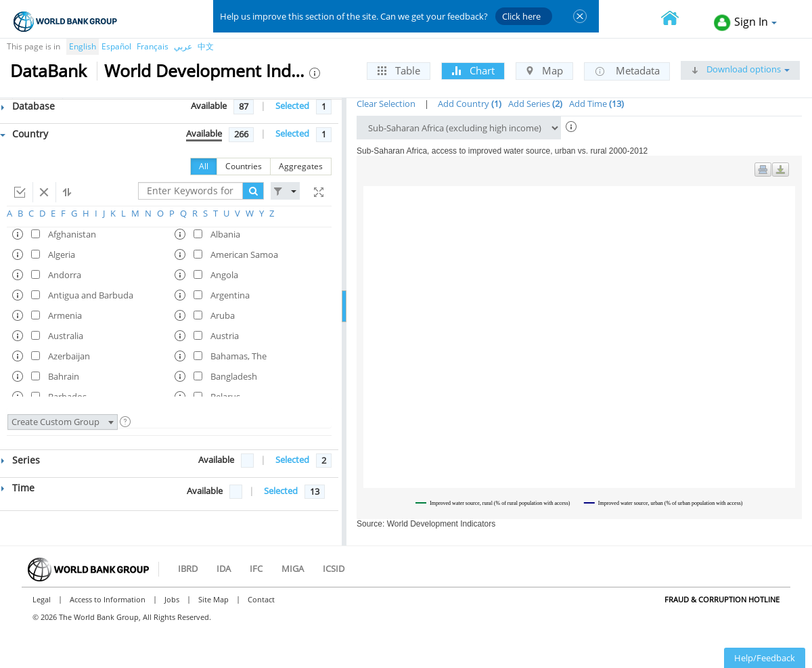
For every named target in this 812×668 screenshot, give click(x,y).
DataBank (48, 70)
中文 (206, 46)
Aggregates (301, 166)
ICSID (334, 569)
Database (28, 106)
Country (24, 134)
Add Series (535, 104)
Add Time (596, 104)
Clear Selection (386, 104)
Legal (42, 599)
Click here (521, 16)
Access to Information (108, 599)
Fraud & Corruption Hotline (722, 599)
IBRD (188, 569)
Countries (244, 166)
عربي (183, 46)
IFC (256, 569)
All (204, 166)
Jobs (172, 599)
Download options (740, 69)
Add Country (470, 104)
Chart (473, 70)
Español (116, 46)
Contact (261, 599)
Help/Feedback (765, 658)
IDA (224, 569)
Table (399, 70)
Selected (292, 106)
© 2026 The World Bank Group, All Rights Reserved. (122, 617)
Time (18, 488)
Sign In (745, 23)
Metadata (627, 71)
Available (209, 106)
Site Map (213, 599)
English (83, 46)
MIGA (293, 569)
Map (544, 70)
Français (153, 46)
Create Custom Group (63, 422)
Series (21, 460)
